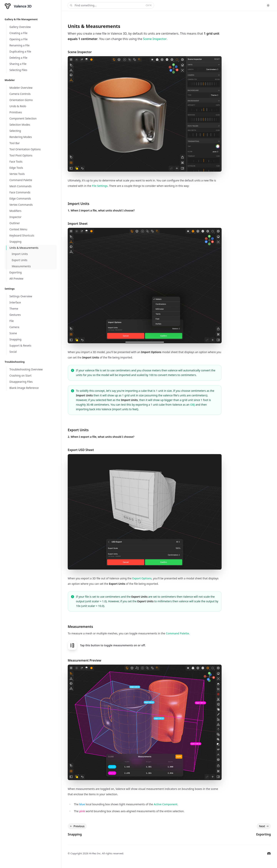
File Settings (100, 186)
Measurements (80, 627)
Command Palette (177, 633)
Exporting (264, 834)
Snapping (75, 834)
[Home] (18, 6)
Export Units (78, 430)
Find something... (110, 5)
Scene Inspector (155, 39)
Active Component (166, 804)
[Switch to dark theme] (268, 5)
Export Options (142, 578)
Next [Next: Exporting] (264, 826)
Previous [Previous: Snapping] (77, 826)
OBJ (192, 405)
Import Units (78, 204)
